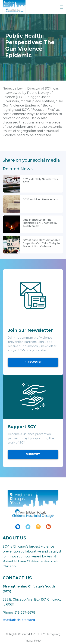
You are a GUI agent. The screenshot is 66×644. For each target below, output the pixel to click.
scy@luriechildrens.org (19, 620)
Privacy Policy (33, 641)
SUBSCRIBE (33, 362)
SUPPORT (33, 454)
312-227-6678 (25, 613)
